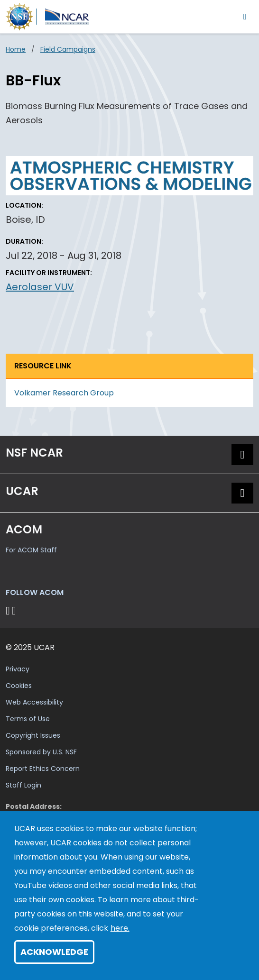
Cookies (19, 686)
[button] (242, 455)
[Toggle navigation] (245, 16)
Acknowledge (54, 952)
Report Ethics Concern (43, 769)
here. (120, 928)
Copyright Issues (33, 735)
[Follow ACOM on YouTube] (15, 610)
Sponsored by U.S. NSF (41, 752)
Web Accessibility (34, 702)
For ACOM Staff (31, 550)
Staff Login (23, 785)
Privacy (18, 669)
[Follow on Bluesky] (8, 610)
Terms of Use (28, 719)
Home (16, 49)
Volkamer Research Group (64, 393)
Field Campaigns (68, 49)
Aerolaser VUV (40, 287)
